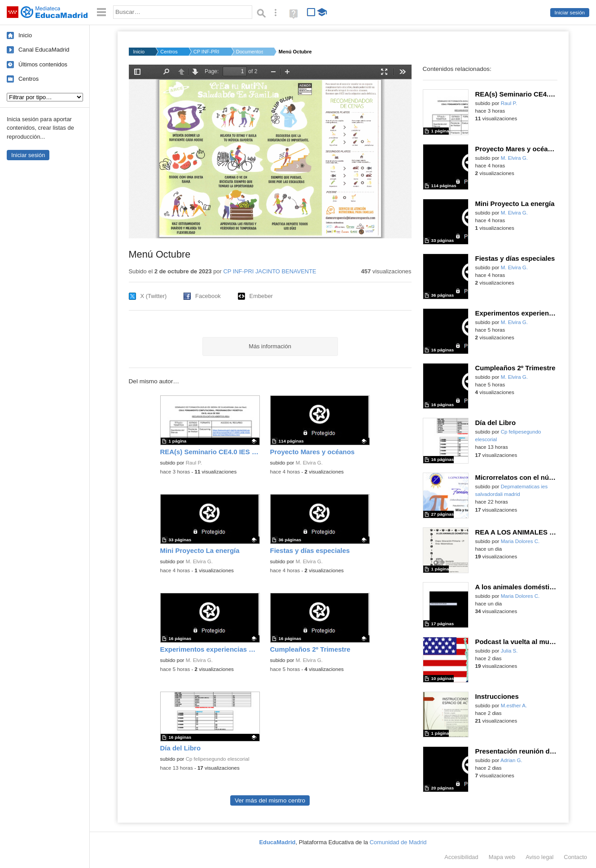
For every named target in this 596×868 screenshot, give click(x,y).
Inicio (25, 35)
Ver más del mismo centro (270, 800)
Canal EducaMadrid (44, 50)
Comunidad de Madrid (398, 842)
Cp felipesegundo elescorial (218, 759)
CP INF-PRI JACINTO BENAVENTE (270, 271)
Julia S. (509, 651)
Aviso (539, 857)
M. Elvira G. (309, 463)
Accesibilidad (461, 857)
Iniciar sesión (570, 13)
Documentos (250, 52)
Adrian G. (511, 760)
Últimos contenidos (43, 64)
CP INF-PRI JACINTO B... (207, 52)
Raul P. (194, 463)
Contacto (575, 857)
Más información (270, 346)
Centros (28, 79)
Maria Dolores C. (520, 541)
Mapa (502, 857)
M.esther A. (514, 706)
